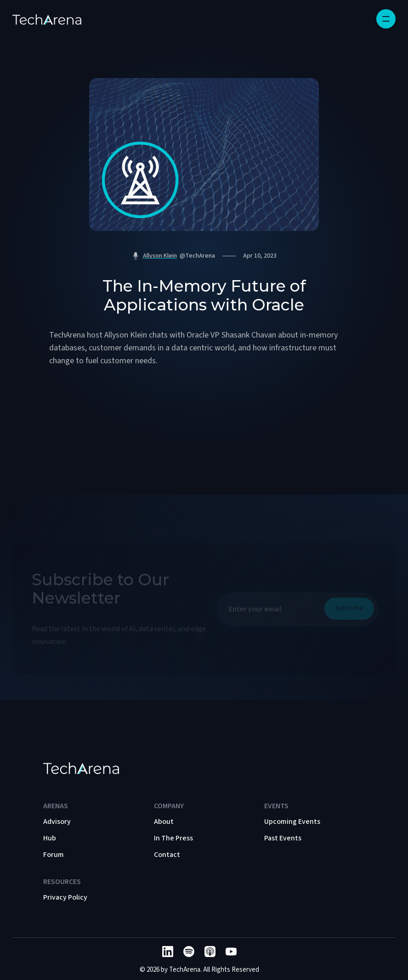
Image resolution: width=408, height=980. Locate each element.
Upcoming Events (292, 822)
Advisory (57, 822)
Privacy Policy (65, 897)
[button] (386, 19)
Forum (54, 855)
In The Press (173, 838)
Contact (167, 855)
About (164, 822)
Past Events (283, 838)
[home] (47, 19)
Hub (50, 838)
